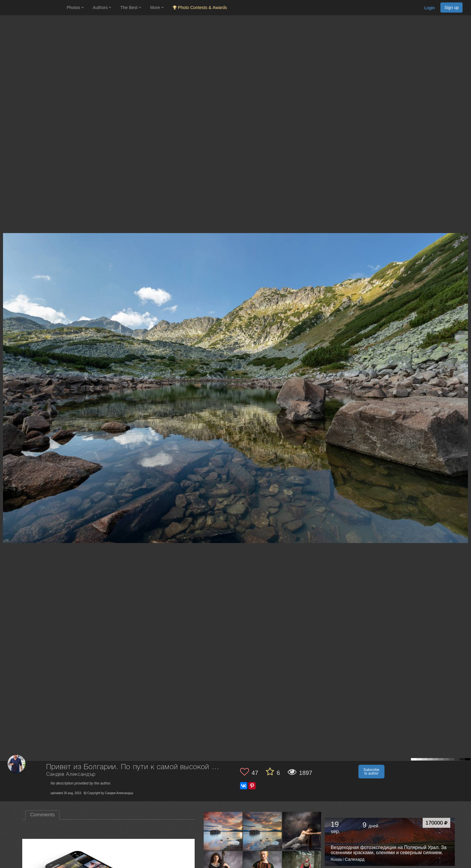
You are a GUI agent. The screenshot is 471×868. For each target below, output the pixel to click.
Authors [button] (102, 8)
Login (429, 8)
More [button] (157, 8)
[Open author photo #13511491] (302, 831)
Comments (42, 815)
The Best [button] (131, 8)
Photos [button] (75, 8)
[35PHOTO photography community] (33, 8)
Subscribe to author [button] (371, 772)
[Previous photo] (6, 380)
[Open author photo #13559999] (263, 831)
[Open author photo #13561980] (223, 831)
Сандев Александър (71, 774)
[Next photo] (465, 380)
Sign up (451, 8)
